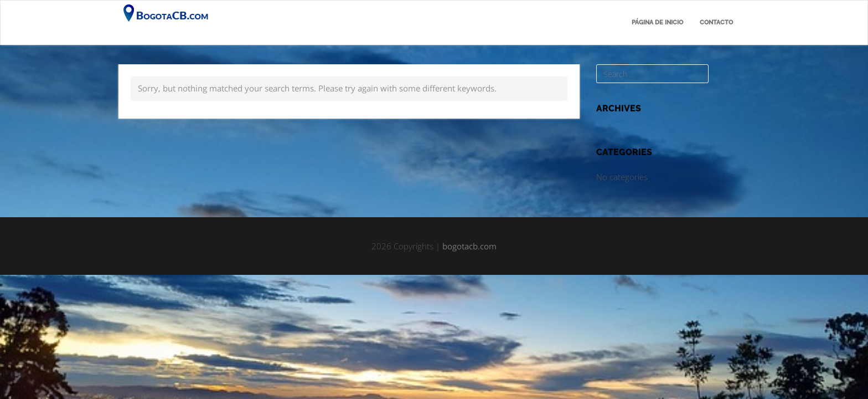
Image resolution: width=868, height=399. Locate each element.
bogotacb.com (469, 246)
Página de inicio (657, 22)
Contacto (716, 22)
